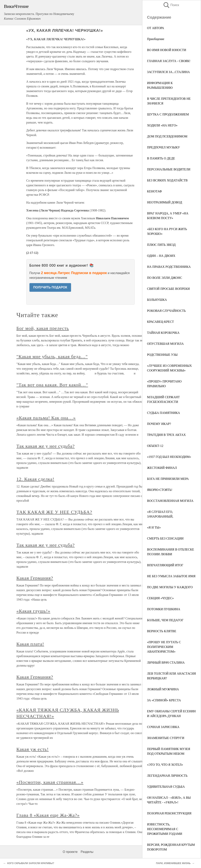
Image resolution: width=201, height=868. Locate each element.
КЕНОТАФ (154, 191)
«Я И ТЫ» (154, 527)
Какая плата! (30, 644)
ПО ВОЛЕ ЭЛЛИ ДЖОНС (165, 278)
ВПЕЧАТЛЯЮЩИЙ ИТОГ (165, 565)
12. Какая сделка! (35, 479)
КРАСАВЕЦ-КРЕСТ (160, 322)
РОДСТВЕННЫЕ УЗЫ (162, 355)
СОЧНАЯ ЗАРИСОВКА (163, 727)
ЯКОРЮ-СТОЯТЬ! (160, 490)
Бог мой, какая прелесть (43, 328)
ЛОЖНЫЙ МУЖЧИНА (163, 689)
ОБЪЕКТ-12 (155, 446)
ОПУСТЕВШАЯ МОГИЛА (165, 344)
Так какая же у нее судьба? (46, 446)
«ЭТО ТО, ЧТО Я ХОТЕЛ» (165, 765)
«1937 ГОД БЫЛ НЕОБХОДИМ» (169, 457)
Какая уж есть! (33, 749)
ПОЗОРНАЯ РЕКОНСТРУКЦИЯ (169, 813)
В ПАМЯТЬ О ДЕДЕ (161, 158)
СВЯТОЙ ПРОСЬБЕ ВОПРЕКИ (168, 289)
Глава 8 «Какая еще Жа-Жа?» (48, 815)
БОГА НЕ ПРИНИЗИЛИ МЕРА (168, 479)
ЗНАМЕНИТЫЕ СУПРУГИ (166, 738)
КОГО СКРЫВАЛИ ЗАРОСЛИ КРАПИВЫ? (31, 863)
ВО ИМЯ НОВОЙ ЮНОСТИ (167, 50)
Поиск (171, 5)
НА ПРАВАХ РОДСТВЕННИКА (169, 267)
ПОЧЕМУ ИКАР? (159, 424)
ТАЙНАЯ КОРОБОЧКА (163, 333)
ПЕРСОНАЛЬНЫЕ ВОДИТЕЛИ (169, 169)
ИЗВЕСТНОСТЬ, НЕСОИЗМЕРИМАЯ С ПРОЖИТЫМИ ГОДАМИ (165, 829)
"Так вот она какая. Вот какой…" (52, 385)
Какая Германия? (35, 578)
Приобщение (156, 39)
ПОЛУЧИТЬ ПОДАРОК (50, 287)
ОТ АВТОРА (156, 28)
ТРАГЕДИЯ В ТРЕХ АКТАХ (166, 435)
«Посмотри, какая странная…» (50, 782)
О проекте (70, 852)
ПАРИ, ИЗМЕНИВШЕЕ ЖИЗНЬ (173, 863)
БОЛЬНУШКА (157, 300)
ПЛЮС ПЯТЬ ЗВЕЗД (161, 245)
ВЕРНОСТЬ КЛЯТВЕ (162, 631)
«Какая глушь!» (33, 611)
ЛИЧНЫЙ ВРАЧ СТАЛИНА (166, 663)
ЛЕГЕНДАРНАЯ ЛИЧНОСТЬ (167, 776)
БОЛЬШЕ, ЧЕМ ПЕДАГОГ (165, 620)
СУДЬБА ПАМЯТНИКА (164, 413)
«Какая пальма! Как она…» (46, 418)
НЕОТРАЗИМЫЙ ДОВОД (165, 202)
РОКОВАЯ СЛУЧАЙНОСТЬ (166, 311)
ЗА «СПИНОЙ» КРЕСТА (164, 700)
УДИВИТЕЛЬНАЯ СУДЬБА (166, 787)
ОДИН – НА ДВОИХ (161, 256)
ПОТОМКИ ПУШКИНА (164, 609)
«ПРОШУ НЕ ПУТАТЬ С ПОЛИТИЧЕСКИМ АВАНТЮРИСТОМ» (164, 647)
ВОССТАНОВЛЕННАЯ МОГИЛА (170, 501)
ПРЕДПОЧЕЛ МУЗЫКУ (164, 147)
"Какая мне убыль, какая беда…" (52, 357)
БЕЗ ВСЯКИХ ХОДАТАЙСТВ (167, 180)
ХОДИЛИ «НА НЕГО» (162, 125)
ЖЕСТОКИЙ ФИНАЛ (162, 468)
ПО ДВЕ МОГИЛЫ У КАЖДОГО (170, 587)
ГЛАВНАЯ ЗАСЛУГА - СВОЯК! (169, 61)
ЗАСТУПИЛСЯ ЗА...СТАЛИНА (168, 72)
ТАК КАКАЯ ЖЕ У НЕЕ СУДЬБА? (54, 512)
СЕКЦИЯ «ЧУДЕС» (160, 598)
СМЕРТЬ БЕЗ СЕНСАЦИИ (165, 538)
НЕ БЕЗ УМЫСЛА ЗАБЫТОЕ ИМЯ (171, 576)
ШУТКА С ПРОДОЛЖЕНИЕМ (168, 114)
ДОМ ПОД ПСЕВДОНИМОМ (167, 136)
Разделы (87, 852)
